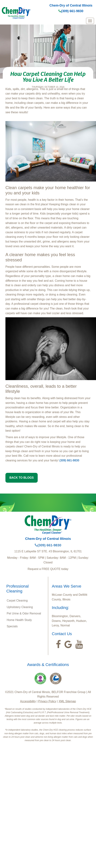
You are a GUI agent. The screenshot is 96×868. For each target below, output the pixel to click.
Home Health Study (19, 620)
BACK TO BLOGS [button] (22, 478)
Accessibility (28, 701)
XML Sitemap (67, 701)
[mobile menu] (90, 21)
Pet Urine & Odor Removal (24, 613)
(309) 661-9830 (71, 11)
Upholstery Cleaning (20, 607)
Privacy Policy (47, 701)
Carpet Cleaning (17, 601)
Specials (12, 626)
